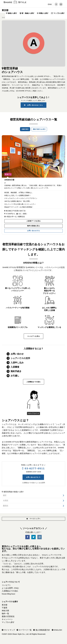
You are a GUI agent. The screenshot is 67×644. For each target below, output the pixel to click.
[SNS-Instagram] (40, 537)
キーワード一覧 (25, 630)
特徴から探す (44, 13)
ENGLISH (58, 630)
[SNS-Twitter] (33, 537)
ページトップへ (33, 519)
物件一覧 (5, 613)
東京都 (5, 10)
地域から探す (12, 13)
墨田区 (6, 506)
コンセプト (6, 585)
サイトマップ (10, 630)
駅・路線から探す (28, 13)
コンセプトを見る (33, 336)
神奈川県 (5, 611)
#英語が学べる (12, 217)
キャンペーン (7, 619)
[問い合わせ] (61, 4)
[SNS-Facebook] (27, 537)
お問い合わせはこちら (33, 105)
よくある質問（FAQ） (11, 588)
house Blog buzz (8, 594)
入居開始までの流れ (34, 382)
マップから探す (59, 13)
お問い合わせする (33, 231)
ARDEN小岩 (9, 180)
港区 (5, 495)
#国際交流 (21, 217)
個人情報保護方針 (43, 630)
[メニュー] (56, 4)
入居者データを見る (34, 221)
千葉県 (5, 608)
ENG (50, 4)
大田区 (6, 501)
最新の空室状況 (8, 616)
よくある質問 (41, 483)
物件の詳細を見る (33, 226)
